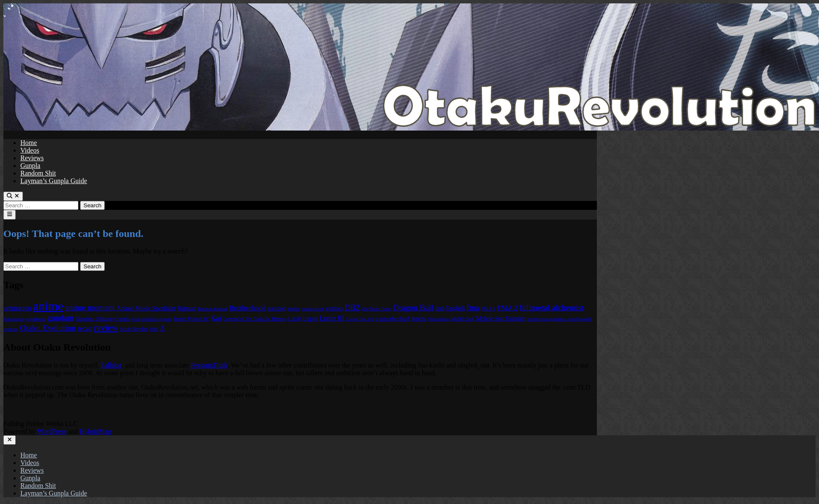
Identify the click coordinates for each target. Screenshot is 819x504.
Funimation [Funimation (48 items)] (14, 319)
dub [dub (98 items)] (440, 308)
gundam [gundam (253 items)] (60, 318)
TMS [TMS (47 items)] (154, 329)
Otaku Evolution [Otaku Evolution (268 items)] (48, 328)
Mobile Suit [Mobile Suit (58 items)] (462, 319)
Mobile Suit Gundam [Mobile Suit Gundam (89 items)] (501, 319)
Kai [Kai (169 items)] (216, 318)
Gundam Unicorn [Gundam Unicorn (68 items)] (94, 319)
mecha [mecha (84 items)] (418, 319)
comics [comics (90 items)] (334, 308)
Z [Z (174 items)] (163, 328)
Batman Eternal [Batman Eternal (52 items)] (212, 309)
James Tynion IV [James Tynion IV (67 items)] (191, 319)
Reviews (32, 158)
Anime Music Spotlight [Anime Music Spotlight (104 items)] (146, 308)
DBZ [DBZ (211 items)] (352, 308)
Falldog (111, 365)
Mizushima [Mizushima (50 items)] (438, 319)
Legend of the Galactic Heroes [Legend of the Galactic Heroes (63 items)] (255, 319)
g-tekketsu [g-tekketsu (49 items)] (36, 319)
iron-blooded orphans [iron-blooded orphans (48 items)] (151, 319)
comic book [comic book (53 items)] (313, 309)
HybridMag (96, 431)
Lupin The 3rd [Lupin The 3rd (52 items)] (359, 319)
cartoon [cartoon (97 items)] (277, 308)
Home (29, 143)
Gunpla (30, 166)
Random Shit (38, 173)
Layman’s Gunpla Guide (54, 181)
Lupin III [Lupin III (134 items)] (332, 318)
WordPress (52, 431)
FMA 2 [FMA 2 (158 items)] (507, 308)
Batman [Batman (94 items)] (187, 308)
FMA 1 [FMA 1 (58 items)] (488, 309)
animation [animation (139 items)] (17, 308)
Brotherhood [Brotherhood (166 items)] (247, 308)
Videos (30, 150)
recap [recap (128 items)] (85, 328)
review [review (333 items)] (106, 328)
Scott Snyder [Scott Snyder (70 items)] (134, 329)
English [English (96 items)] (455, 308)
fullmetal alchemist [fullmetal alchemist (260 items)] (552, 307)
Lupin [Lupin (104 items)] (310, 318)
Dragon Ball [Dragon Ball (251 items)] (413, 308)
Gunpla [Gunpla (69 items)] (123, 319)
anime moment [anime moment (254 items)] (90, 308)
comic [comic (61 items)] (294, 309)
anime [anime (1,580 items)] (48, 306)
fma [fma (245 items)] (473, 308)
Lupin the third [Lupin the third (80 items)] (392, 319)
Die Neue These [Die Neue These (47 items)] (376, 309)
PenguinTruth (209, 365)
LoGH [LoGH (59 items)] (295, 319)
